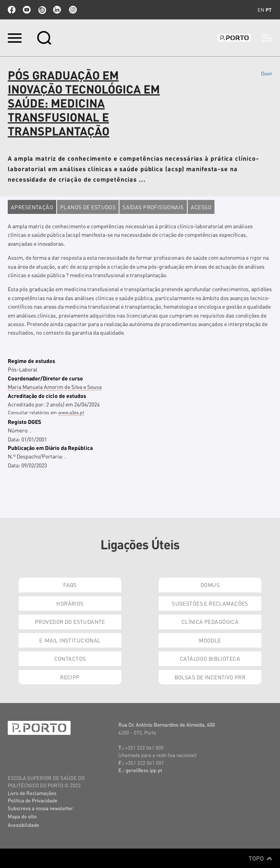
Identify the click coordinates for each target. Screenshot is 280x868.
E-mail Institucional (70, 640)
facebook (12, 10)
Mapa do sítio (22, 816)
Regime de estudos (31, 361)
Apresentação (32, 207)
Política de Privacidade (33, 800)
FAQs (70, 585)
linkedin (57, 10)
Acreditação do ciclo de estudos (47, 396)
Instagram (72, 10)
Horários (70, 603)
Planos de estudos (88, 207)
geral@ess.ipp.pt (144, 770)
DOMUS (210, 585)
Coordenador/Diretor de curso (45, 378)
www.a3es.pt (71, 412)
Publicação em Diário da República (50, 448)
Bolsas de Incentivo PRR (210, 677)
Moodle (210, 640)
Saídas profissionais (153, 207)
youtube (27, 10)
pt (269, 10)
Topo (260, 858)
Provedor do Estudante (70, 621)
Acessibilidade (23, 825)
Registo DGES (24, 422)
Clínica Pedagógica (210, 621)
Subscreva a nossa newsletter (40, 808)
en (261, 10)
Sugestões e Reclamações (210, 603)
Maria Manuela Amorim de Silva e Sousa (55, 387)
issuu (42, 10)
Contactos (70, 658)
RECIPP (70, 677)
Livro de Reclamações (32, 793)
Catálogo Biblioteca (210, 658)
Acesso (201, 207)
